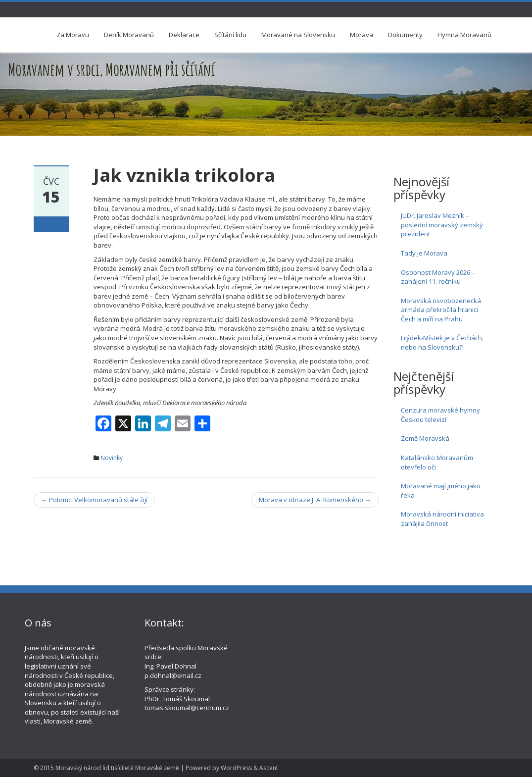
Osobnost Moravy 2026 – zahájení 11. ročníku (438, 277)
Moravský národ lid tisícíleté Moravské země (117, 768)
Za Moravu (73, 35)
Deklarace (184, 35)
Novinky (112, 458)
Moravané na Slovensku (298, 35)
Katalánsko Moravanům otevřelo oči (437, 462)
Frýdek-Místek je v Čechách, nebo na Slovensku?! (442, 342)
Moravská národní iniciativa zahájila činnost (442, 519)
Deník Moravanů (129, 35)
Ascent (269, 768)
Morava (362, 35)
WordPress (236, 768)
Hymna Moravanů (464, 35)
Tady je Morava (424, 253)
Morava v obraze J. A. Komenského (315, 500)
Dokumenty (405, 35)
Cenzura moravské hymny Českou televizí (440, 415)
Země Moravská (425, 438)
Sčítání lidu (230, 35)
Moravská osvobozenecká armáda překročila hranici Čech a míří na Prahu (441, 310)
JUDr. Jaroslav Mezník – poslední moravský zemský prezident (442, 225)
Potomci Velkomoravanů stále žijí (94, 500)
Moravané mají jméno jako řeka (441, 491)
